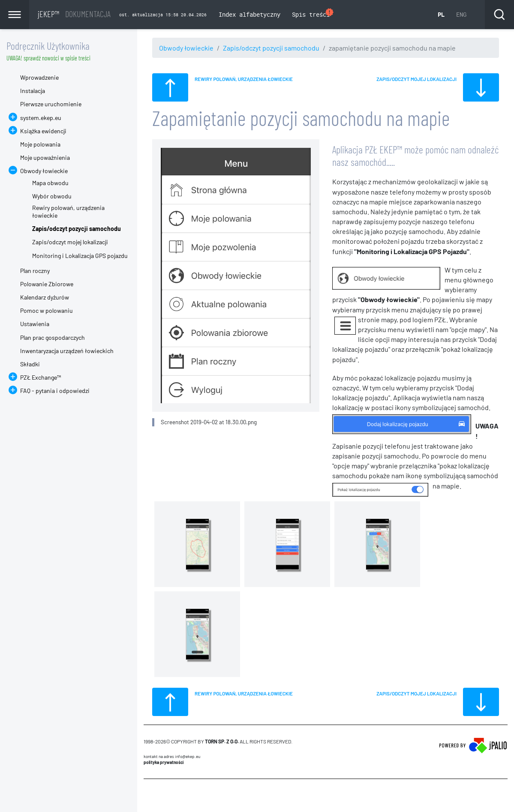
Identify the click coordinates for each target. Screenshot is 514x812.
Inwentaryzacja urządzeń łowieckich (67, 351)
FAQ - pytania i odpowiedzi (55, 391)
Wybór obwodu (52, 196)
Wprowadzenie (39, 77)
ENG (461, 14)
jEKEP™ (74, 14)
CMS (149, 795)
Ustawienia (35, 324)
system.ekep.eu (41, 118)
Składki (30, 364)
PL (441, 14)
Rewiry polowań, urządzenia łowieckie (68, 211)
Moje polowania (40, 144)
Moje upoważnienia (45, 157)
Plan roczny (35, 271)
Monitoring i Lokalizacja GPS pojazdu (80, 256)
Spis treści (313, 13)
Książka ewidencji (43, 131)
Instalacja (33, 91)
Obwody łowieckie (186, 48)
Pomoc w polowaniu (47, 310)
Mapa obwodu (50, 183)
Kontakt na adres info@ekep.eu (172, 756)
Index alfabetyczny (249, 14)
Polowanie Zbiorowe (47, 284)
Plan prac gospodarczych (53, 337)
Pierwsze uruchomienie (51, 104)
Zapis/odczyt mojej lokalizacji (70, 242)
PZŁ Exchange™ (41, 377)
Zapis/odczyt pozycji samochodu (271, 48)
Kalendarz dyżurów (45, 297)
